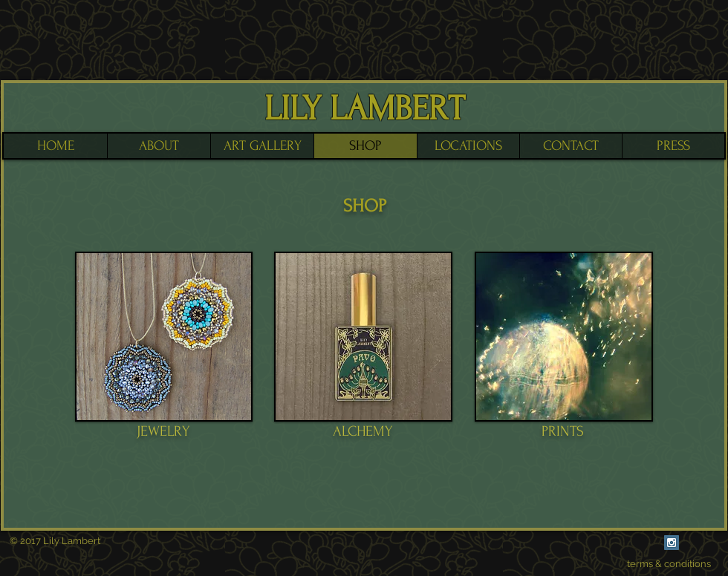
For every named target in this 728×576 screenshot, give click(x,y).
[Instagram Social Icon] (672, 543)
